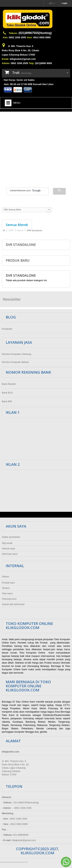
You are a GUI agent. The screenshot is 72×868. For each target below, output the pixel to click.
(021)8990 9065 (44, 63)
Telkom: (13, 33)
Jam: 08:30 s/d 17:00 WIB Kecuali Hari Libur (29, 84)
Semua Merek (17, 225)
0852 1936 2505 (18, 37)
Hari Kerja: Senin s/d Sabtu (19, 80)
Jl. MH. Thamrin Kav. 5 (20, 46)
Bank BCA (7, 393)
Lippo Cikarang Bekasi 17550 (18, 55)
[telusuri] (25, 191)
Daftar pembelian (11, 537)
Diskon (6, 577)
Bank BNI (7, 401)
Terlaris (6, 588)
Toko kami (7, 593)
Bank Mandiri (9, 384)
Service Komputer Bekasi (15, 362)
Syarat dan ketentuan (13, 604)
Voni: (30, 37)
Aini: (5, 37)
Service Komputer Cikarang (17, 354)
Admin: (6, 63)
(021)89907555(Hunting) (35, 33)
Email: (5, 59)
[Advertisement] (35, 147)
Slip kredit (7, 543)
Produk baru (18, 260)
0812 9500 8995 (42, 37)
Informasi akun (10, 554)
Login (65, 3)
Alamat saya (8, 548)
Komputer (7, 329)
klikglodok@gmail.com (23, 59)
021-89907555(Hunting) (26, 803)
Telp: (32, 63)
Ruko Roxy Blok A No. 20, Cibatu (20, 50)
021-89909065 (21, 835)
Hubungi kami (9, 599)
